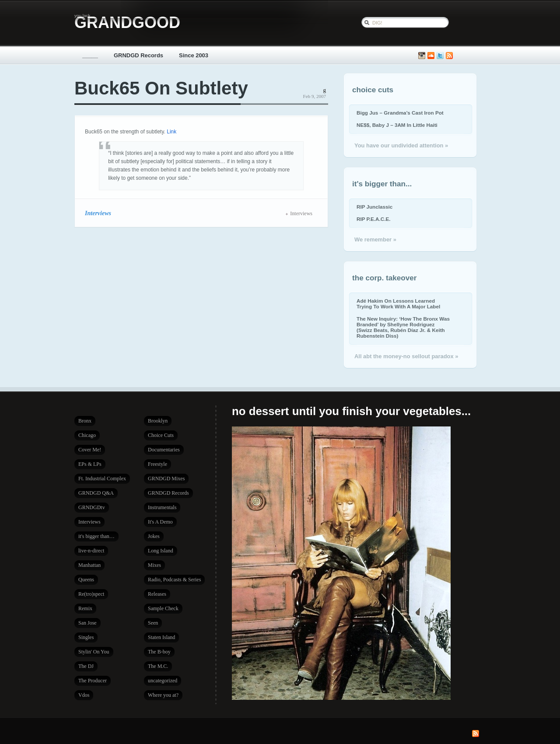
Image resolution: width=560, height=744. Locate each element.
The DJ (86, 666)
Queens (86, 580)
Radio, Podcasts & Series (174, 580)
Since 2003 (194, 55)
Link (171, 132)
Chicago (87, 435)
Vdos (84, 695)
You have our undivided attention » (401, 145)
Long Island (161, 551)
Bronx (85, 421)
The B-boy (159, 652)
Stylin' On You (94, 652)
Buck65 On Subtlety (161, 88)
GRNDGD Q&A (96, 493)
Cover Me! (90, 450)
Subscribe (449, 56)
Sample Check (163, 608)
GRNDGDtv (92, 507)
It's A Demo (160, 522)
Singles (86, 637)
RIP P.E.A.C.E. (373, 219)
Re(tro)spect (91, 594)
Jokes (154, 536)
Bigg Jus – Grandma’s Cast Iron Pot (400, 113)
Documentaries (164, 450)
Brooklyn (158, 421)
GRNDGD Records (138, 55)
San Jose (87, 623)
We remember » (375, 239)
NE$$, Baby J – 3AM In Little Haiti (397, 125)
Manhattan (89, 565)
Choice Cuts (161, 435)
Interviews (98, 213)
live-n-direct (91, 551)
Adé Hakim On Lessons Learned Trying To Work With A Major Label (398, 304)
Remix (85, 608)
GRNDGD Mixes (166, 479)
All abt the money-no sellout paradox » (406, 356)
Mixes (154, 565)
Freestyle (157, 464)
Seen (153, 623)
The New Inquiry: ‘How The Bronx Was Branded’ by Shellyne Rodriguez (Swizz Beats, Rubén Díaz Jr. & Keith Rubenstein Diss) (403, 327)
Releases (157, 594)
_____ (90, 55)
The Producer (93, 681)
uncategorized (163, 681)
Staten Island (161, 637)
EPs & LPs (90, 464)
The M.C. (158, 666)
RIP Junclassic (374, 207)
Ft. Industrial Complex (102, 479)
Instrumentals (162, 507)
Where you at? (163, 695)
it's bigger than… (96, 536)
